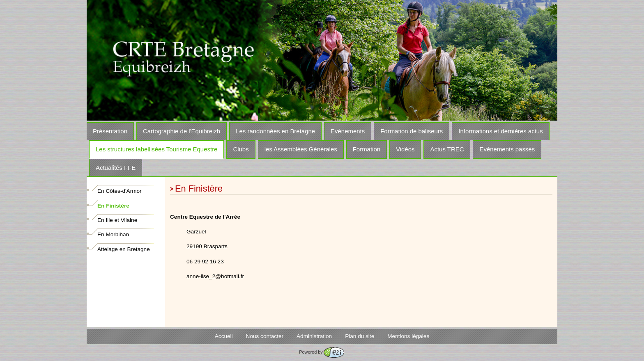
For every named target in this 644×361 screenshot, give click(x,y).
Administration (314, 336)
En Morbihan (113, 234)
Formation (367, 149)
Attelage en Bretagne (124, 249)
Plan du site (360, 336)
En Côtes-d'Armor (120, 191)
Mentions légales (408, 336)
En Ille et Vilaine (117, 220)
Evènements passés (507, 149)
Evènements (348, 131)
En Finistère (113, 206)
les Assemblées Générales (301, 149)
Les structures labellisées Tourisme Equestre (156, 149)
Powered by (321, 352)
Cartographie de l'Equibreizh (182, 131)
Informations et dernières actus (500, 131)
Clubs (241, 149)
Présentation (110, 131)
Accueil (224, 336)
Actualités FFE (116, 168)
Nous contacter (265, 336)
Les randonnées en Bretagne (275, 131)
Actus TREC (447, 149)
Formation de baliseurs (412, 131)
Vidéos (405, 149)
